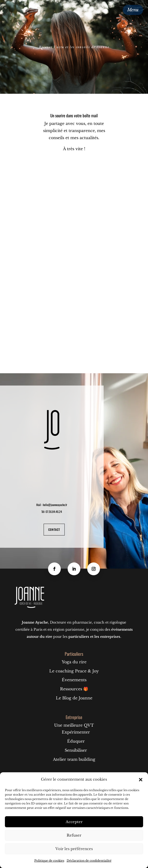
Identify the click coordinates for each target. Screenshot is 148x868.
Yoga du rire (74, 662)
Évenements (74, 680)
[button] (141, 780)
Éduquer (76, 741)
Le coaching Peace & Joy (74, 671)
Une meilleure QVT (74, 725)
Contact (54, 529)
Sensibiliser (76, 750)
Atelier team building (74, 759)
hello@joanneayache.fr (55, 505)
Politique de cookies (49, 861)
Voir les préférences (74, 849)
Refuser (74, 835)
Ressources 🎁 (74, 689)
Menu (133, 10)
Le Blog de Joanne (74, 698)
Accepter (74, 822)
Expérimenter (76, 732)
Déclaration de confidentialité (89, 861)
